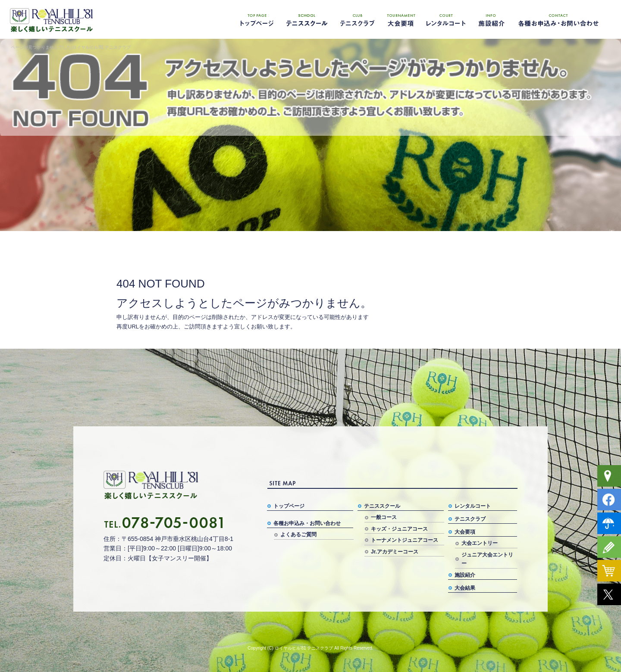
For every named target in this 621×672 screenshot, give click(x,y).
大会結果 (465, 588)
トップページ (257, 19)
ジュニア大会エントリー (487, 559)
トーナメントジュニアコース (405, 540)
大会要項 (401, 19)
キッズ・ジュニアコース (399, 529)
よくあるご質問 (298, 534)
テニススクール (306, 19)
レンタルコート (446, 19)
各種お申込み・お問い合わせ (558, 19)
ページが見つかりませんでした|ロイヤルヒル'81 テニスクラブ (71, 47)
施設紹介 (489, 19)
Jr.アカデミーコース (395, 552)
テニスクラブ (356, 19)
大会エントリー (480, 543)
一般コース (384, 517)
